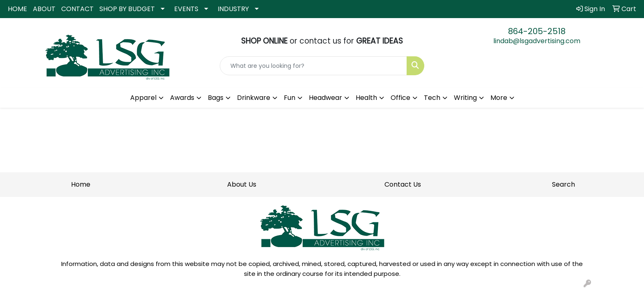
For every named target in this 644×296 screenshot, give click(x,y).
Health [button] (366, 98)
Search (563, 184)
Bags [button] (216, 98)
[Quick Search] (314, 66)
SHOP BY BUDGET (127, 9)
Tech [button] (432, 98)
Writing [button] (465, 98)
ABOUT (44, 9)
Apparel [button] (143, 98)
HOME (17, 9)
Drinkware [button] (254, 98)
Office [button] (400, 98)
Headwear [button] (325, 98)
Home (81, 184)
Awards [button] (182, 98)
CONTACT (77, 9)
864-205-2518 (537, 31)
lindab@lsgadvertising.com (537, 41)
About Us (242, 184)
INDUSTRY (233, 9)
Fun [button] (290, 98)
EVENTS (186, 9)
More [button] (499, 98)
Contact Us (403, 184)
